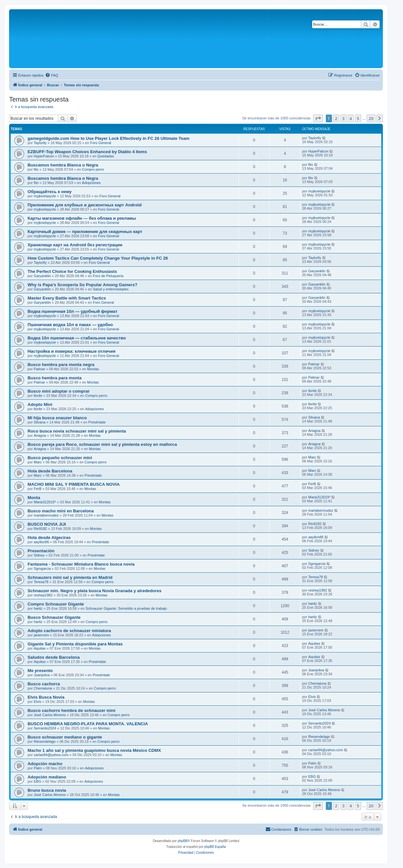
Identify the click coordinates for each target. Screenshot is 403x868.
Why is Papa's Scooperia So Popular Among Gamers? (82, 285)
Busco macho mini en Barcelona (61, 511)
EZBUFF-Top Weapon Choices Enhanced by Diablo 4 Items (87, 152)
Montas (93, 369)
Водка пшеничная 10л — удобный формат (73, 311)
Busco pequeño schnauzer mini (60, 458)
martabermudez (46, 515)
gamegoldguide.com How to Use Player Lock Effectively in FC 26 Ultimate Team (109, 138)
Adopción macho (45, 764)
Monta (34, 498)
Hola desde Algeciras (49, 538)
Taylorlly (40, 143)
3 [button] (343, 118)
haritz (38, 608)
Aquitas (40, 648)
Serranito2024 (45, 728)
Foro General (101, 143)
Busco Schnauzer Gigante (54, 617)
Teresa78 (41, 582)
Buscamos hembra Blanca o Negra (63, 165)
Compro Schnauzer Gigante (56, 604)
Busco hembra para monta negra (61, 365)
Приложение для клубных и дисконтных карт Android (85, 205)
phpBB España (215, 847)
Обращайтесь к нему (50, 192)
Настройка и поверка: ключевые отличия (72, 351)
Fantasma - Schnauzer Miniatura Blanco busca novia (81, 564)
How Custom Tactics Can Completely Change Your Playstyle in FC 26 (98, 258)
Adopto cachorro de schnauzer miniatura (69, 631)
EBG (37, 781)
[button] (318, 118)
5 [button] (358, 118)
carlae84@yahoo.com (51, 755)
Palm (38, 768)
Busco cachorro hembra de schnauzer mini (71, 710)
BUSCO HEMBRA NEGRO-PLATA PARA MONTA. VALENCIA (88, 724)
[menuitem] (52, 75)
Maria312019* (45, 502)
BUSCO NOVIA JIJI (47, 524)
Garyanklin (42, 276)
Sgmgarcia (42, 568)
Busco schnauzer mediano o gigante (65, 737)
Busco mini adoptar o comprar (59, 391)
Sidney (39, 555)
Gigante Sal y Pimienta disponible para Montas (75, 644)
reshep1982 (43, 595)
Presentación (41, 551)
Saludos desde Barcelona (54, 657)
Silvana (40, 422)
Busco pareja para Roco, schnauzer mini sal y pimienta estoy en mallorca (102, 444)
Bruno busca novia (47, 790)
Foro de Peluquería (108, 276)
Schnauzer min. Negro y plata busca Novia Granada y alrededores (95, 591)
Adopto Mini (40, 404)
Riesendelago (45, 741)
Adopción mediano (47, 777)
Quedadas (106, 156)
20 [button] (371, 118)
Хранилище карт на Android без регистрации (75, 245)
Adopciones (92, 183)
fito (36, 169)
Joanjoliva (42, 675)
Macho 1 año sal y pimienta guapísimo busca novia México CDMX (94, 750)
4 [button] (351, 118)
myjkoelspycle (45, 196)
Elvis (37, 702)
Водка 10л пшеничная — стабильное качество (77, 338)
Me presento (40, 671)
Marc (38, 462)
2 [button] (336, 118)
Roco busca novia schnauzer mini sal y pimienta (77, 431)
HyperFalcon (44, 156)
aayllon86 (41, 542)
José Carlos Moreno (50, 715)
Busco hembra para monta (55, 378)
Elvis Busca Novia (46, 697)
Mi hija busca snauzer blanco (57, 418)
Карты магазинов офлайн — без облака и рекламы (82, 218)
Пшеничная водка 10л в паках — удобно (70, 325)
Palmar (39, 369)
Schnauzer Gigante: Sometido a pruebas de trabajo (126, 608)
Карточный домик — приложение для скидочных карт (85, 232)
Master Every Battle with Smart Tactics (67, 298)
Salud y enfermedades (111, 289)
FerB (38, 489)
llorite (38, 396)
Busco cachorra (44, 684)
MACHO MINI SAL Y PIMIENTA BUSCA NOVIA (74, 484)
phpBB (183, 841)
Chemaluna (43, 688)
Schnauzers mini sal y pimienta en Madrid (70, 577)
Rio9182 (40, 529)
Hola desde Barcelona (50, 471)
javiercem (41, 635)
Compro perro (93, 169)
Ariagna (40, 435)
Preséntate (97, 422)
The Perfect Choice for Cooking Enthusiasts (72, 271)
